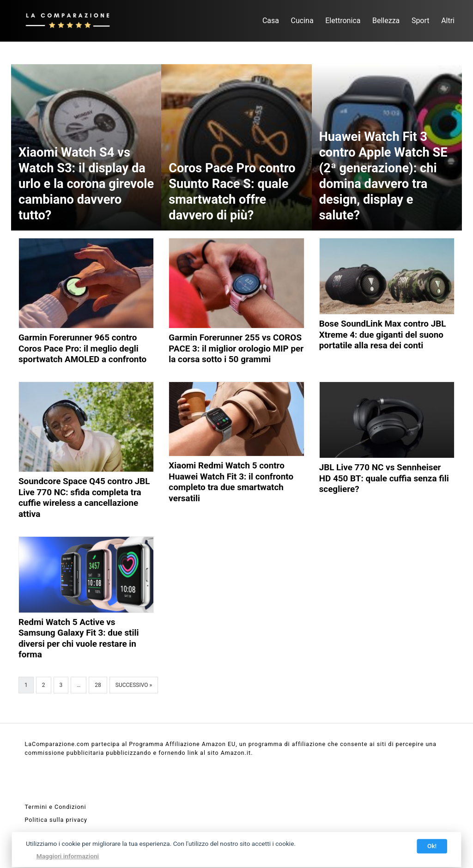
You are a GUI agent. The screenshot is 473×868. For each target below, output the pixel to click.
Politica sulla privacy (56, 820)
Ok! (432, 846)
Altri (448, 21)
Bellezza (386, 21)
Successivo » (134, 685)
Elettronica (343, 21)
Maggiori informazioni (68, 856)
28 (98, 685)
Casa (271, 21)
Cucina (302, 21)
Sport (421, 21)
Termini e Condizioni (56, 807)
